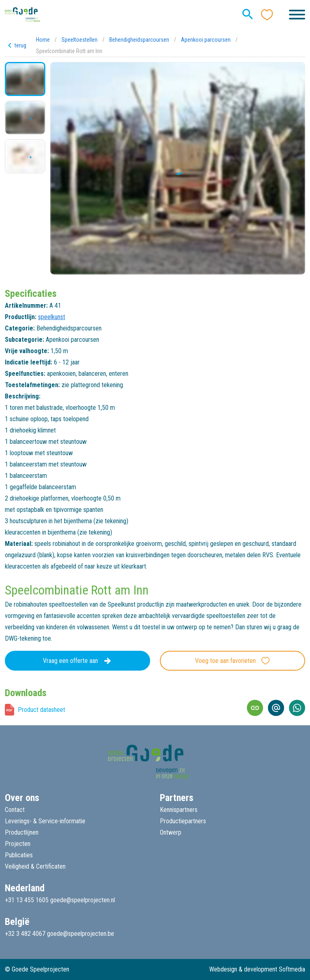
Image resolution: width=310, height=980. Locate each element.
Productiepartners (183, 821)
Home (43, 40)
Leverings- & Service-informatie (45, 821)
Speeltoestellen (80, 40)
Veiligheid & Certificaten (35, 866)
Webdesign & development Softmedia (257, 969)
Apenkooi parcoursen (206, 40)
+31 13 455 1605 (27, 900)
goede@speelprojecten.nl (83, 900)
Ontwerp (171, 832)
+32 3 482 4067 (25, 934)
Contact (15, 810)
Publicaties (19, 855)
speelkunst (52, 317)
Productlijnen (22, 832)
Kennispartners (179, 810)
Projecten (18, 844)
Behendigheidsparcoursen (139, 40)
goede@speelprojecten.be (81, 934)
